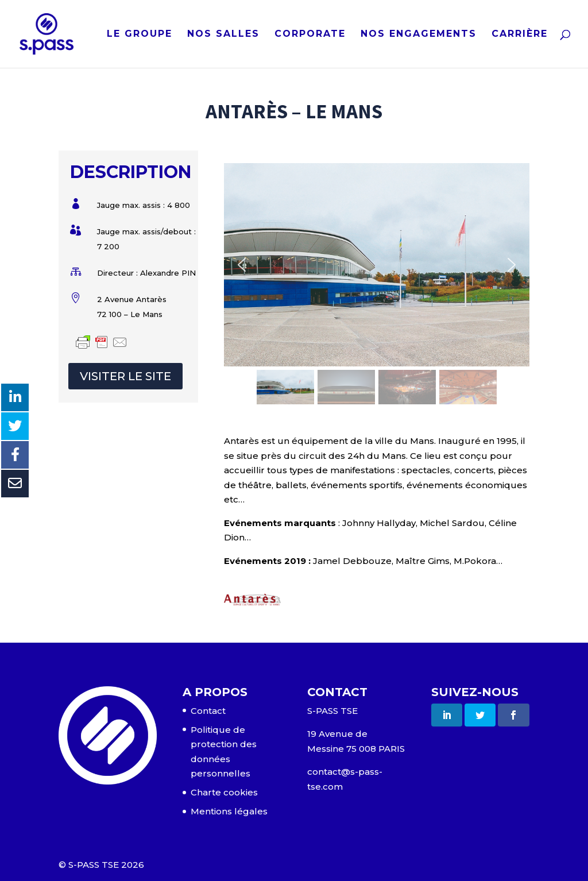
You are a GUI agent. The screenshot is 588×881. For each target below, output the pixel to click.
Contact (208, 711)
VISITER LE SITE (125, 376)
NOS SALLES (223, 34)
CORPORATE (310, 34)
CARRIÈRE (520, 34)
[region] (376, 285)
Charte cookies (224, 792)
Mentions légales (229, 811)
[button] (242, 265)
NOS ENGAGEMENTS (419, 34)
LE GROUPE (140, 34)
